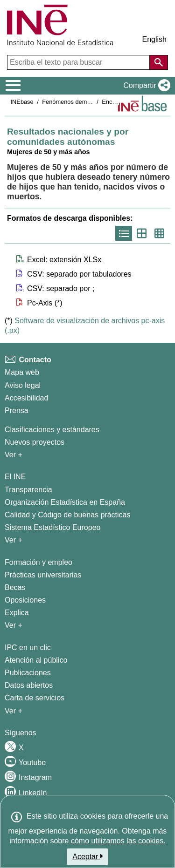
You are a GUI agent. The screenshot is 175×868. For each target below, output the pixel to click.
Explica (17, 613)
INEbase (22, 102)
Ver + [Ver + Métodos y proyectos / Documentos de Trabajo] (14, 455)
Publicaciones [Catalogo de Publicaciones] (28, 673)
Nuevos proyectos (35, 442)
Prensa (17, 410)
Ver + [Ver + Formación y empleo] (14, 625)
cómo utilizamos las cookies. (118, 841)
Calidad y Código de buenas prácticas (68, 515)
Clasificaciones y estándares (52, 430)
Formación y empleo (38, 562)
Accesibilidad (26, 398)
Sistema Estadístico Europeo (52, 527)
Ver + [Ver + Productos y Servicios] (14, 711)
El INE (15, 477)
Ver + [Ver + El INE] (14, 540)
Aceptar (87, 856)
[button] (145, 86)
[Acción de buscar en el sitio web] (159, 62)
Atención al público (36, 660)
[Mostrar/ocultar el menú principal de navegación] (13, 86)
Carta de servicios (35, 698)
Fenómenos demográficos (77, 102)
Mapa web (22, 372)
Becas (15, 587)
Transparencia (28, 490)
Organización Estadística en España (65, 502)
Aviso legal (23, 385)
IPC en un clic (28, 648)
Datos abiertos (29, 685)
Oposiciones (25, 600)
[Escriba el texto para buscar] (79, 62)
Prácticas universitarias (43, 575)
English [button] (154, 39)
